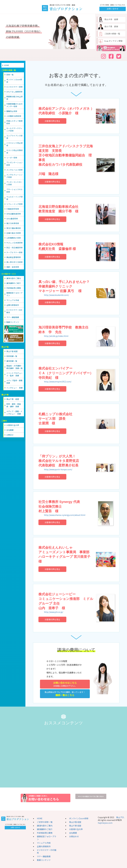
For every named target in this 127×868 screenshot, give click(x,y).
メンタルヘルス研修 (15, 170)
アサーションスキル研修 (15, 191)
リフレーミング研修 (15, 204)
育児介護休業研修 (14, 228)
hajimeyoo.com (105, 823)
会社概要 (10, 430)
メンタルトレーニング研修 (15, 176)
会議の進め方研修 (14, 233)
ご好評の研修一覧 (45, 822)
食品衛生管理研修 (14, 257)
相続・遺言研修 (13, 267)
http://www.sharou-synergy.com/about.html (65, 515)
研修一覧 (10, 75)
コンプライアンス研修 (14, 137)
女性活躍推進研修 (14, 214)
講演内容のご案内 (14, 278)
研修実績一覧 (12, 356)
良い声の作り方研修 (15, 262)
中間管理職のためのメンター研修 (15, 105)
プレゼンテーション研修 (15, 164)
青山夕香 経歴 (12, 351)
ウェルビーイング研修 (15, 198)
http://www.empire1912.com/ (58, 382)
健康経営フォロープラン (14, 294)
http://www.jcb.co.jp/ (54, 612)
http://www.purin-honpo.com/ (58, 469)
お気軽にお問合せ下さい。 (65, 684)
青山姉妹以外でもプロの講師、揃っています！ (65, 694)
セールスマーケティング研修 (14, 129)
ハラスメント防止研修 (15, 144)
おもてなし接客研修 (14, 92)
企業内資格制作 (13, 305)
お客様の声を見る (52, 121)
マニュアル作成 (13, 300)
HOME (7, 65)
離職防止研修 (12, 111)
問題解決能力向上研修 (15, 98)
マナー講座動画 (13, 317)
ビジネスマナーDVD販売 (14, 311)
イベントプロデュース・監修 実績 (15, 374)
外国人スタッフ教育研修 (15, 122)
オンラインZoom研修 (14, 81)
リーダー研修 (12, 158)
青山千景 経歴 (13, 399)
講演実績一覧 (12, 361)
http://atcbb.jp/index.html (56, 336)
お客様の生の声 (13, 425)
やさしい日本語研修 (15, 243)
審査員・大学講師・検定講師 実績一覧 (15, 367)
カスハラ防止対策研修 (15, 152)
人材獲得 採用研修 (14, 116)
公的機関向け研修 (14, 238)
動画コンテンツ (13, 322)
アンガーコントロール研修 (14, 183)
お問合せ (10, 435)
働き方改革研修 (13, 223)
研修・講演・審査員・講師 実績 (14, 405)
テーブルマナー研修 (14, 252)
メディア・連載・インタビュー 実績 (14, 413)
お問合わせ (74, 836)
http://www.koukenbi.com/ (56, 295)
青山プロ (120, 817)
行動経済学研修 (13, 209)
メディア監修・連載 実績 (15, 382)
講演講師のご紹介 (14, 283)
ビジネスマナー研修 (15, 87)
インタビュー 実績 (15, 388)
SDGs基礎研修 (12, 219)
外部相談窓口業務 (14, 288)
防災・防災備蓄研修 (15, 248)
